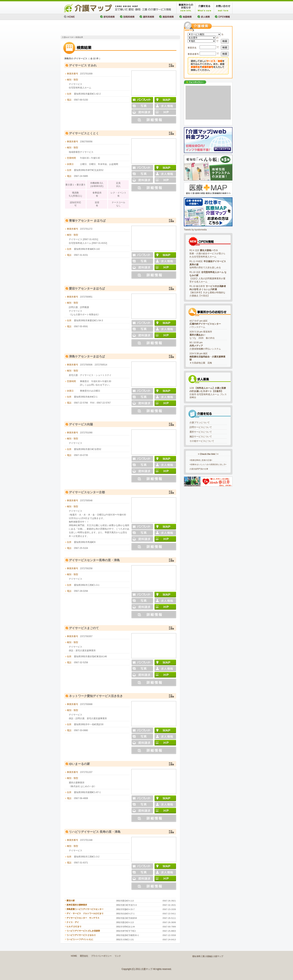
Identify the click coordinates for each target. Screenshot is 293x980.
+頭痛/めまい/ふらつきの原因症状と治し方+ (208, 464)
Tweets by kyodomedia (195, 230)
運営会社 (84, 956)
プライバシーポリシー (101, 956)
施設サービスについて (201, 437)
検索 (225, 41)
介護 (215, 956)
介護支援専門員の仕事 (199, 469)
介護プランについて (200, 423)
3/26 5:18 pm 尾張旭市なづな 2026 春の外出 (202, 335)
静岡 (198, 956)
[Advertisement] (104, 28)
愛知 (194, 956)
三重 (203, 956)
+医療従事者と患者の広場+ (201, 460)
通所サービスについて (201, 432)
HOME (74, 956)
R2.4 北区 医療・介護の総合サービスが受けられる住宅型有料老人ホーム (207, 254)
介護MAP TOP (68, 37)
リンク (118, 956)
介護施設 (209, 956)
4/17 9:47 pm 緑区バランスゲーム (205, 324)
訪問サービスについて (201, 427)
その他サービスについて (202, 441)
